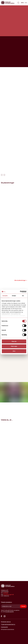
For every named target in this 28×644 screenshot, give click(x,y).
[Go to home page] (8, 3)
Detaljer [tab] (14, 296)
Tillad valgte (14, 346)
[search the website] (18, 3)
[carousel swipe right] (4, 175)
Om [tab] (23, 296)
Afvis (14, 351)
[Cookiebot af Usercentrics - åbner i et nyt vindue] (20, 292)
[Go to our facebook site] (1, 616)
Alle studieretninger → (21, 280)
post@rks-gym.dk (9, 594)
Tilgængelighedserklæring (8, 624)
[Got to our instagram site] (5, 616)
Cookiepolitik (4, 627)
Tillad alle (14, 341)
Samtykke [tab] (5, 296)
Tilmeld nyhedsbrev (6, 602)
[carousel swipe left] (2, 175)
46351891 (6, 593)
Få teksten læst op (6, 622)
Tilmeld (23, 606)
